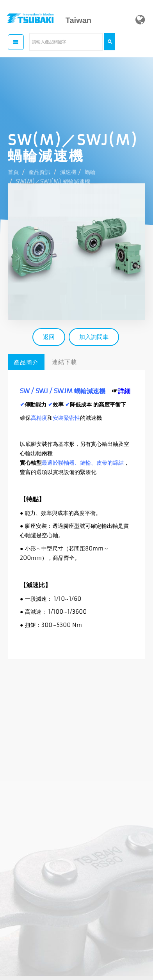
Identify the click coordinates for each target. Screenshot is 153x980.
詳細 (124, 391)
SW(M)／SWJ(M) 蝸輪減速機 (53, 181)
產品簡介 (26, 362)
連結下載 (64, 362)
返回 (49, 337)
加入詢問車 (94, 337)
